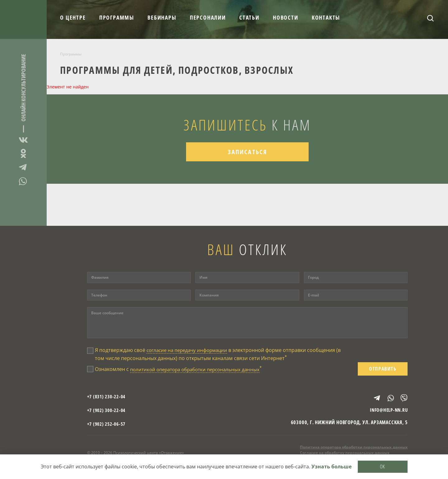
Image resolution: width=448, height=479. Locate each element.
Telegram (23, 167)
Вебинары (162, 17)
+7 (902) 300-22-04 (108, 412)
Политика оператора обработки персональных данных (354, 449)
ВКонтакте (23, 141)
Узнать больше (331, 466)
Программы (117, 17)
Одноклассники (23, 153)
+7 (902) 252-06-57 (108, 426)
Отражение (23, 19)
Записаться (247, 155)
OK (383, 466)
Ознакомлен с (182, 370)
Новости (286, 17)
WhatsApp (23, 181)
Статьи (249, 17)
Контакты (326, 17)
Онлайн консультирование (23, 88)
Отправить (383, 370)
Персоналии (208, 17)
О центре (73, 17)
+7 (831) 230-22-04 (108, 398)
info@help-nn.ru (387, 412)
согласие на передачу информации (190, 350)
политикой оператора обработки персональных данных (199, 370)
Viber (401, 398)
